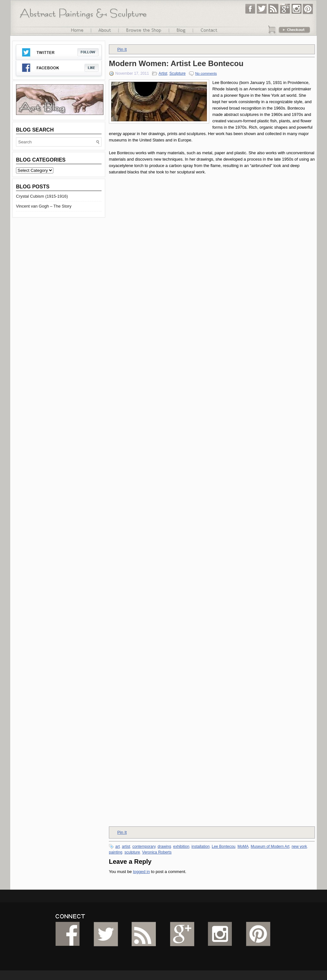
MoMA (243, 847)
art (118, 847)
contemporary (144, 847)
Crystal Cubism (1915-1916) (42, 196)
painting (116, 852)
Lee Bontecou (224, 847)
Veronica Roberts (157, 852)
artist (126, 847)
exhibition (181, 847)
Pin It (122, 49)
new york (299, 847)
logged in (141, 872)
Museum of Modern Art (270, 847)
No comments (206, 73)
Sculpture (177, 73)
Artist (163, 73)
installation (201, 847)
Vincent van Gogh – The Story (44, 206)
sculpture (132, 852)
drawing (164, 847)
